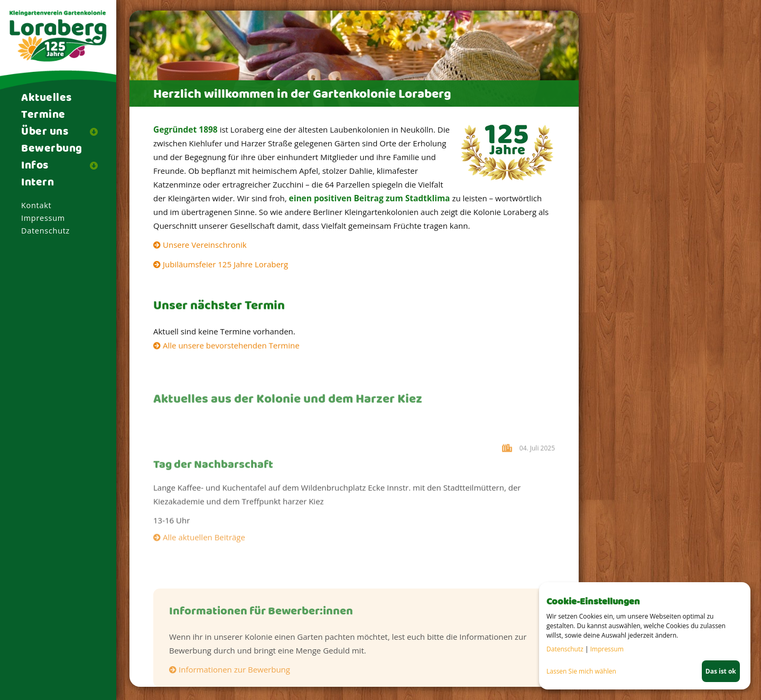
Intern (38, 183)
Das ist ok (721, 671)
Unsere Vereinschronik (205, 245)
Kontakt (36, 205)
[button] (98, 132)
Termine (43, 115)
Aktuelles (47, 98)
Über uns (45, 132)
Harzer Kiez (508, 472)
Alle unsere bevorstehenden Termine (231, 346)
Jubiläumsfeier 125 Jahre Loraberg (225, 264)
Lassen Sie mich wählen (581, 671)
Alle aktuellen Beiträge (204, 540)
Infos (35, 166)
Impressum (43, 218)
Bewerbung (52, 149)
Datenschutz (45, 231)
